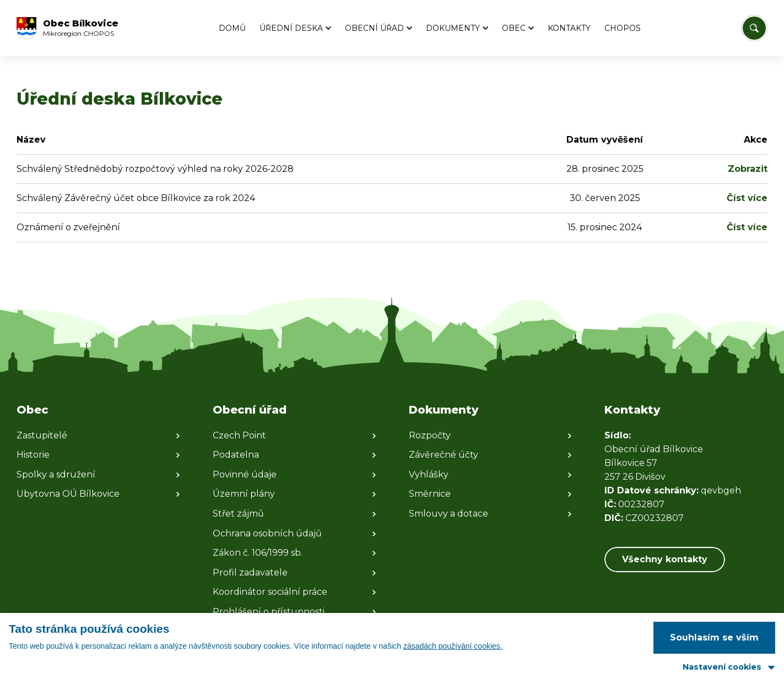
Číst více (747, 198)
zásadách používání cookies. (453, 646)
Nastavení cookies (722, 667)
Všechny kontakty (665, 559)
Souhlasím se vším (714, 637)
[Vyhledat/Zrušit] (754, 28)
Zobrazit (748, 169)
